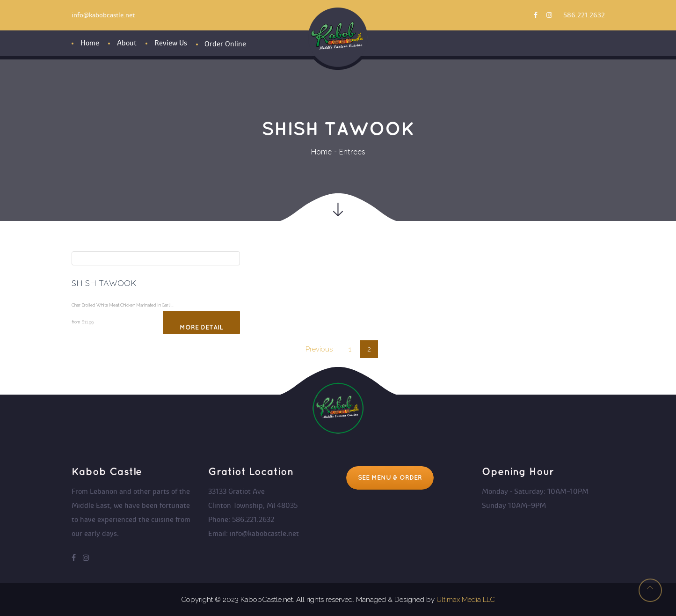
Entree (352, 152)
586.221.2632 (584, 15)
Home (321, 152)
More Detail (201, 327)
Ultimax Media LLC (466, 600)
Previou (319, 349)
